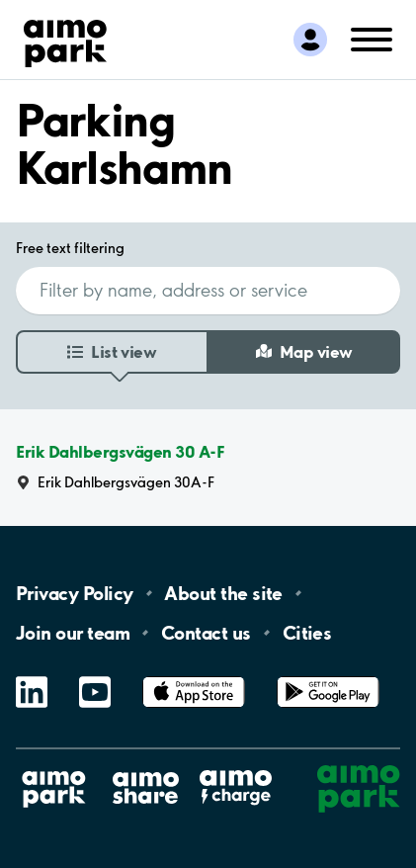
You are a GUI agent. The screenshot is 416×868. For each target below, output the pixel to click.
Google (328, 677)
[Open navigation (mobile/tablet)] (372, 38)
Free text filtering (70, 248)
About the (223, 593)
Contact (206, 633)
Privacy (74, 593)
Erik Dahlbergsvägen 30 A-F (121, 452)
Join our (73, 633)
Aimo (235, 769)
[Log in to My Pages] (310, 40)
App (194, 677)
